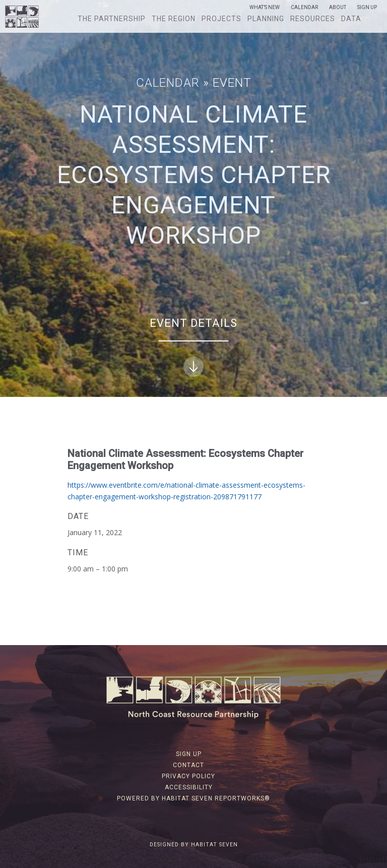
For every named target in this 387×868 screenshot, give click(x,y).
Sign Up (367, 8)
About (338, 8)
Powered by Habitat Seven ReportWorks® (193, 798)
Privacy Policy (188, 776)
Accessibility (189, 787)
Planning (266, 19)
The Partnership (112, 19)
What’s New (265, 8)
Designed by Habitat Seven (194, 845)
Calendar (304, 8)
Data (351, 19)
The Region (174, 19)
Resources (313, 19)
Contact (188, 765)
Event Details (193, 347)
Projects (221, 19)
